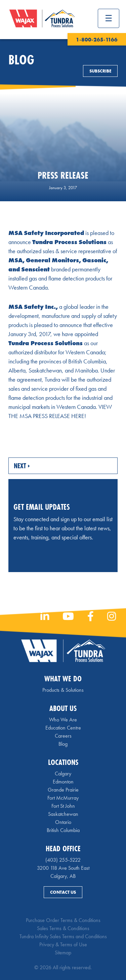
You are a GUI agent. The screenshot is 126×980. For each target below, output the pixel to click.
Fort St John (63, 806)
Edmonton (63, 782)
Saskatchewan (63, 814)
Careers (63, 736)
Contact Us (63, 892)
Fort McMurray (63, 798)
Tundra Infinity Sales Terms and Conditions (63, 936)
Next (22, 466)
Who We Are (63, 720)
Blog (63, 744)
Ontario (63, 822)
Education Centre (63, 728)
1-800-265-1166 (97, 40)
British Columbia (63, 830)
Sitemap (63, 953)
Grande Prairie (63, 790)
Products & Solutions (63, 690)
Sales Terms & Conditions (63, 928)
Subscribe (100, 71)
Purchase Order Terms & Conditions (63, 920)
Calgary (63, 774)
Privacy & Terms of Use (63, 944)
